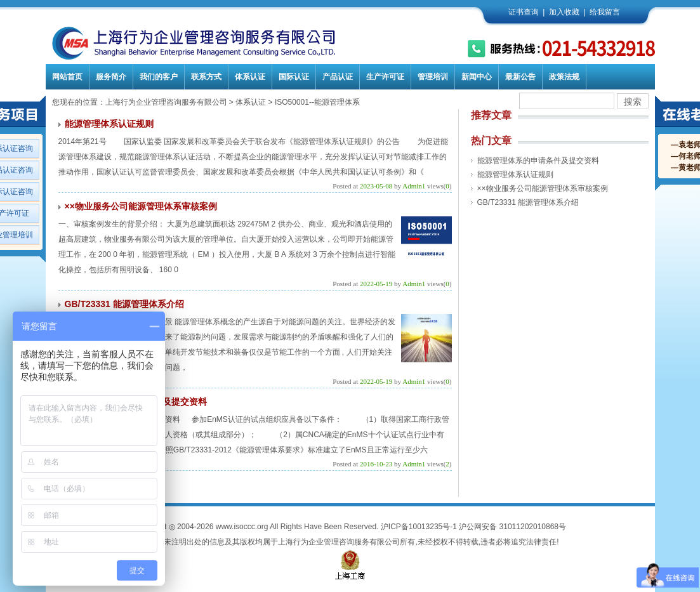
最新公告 (520, 77)
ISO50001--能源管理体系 (317, 102)
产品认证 (338, 77)
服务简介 (111, 77)
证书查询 (524, 12)
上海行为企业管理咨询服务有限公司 (166, 102)
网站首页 (67, 77)
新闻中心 (477, 77)
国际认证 (294, 77)
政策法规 (564, 77)
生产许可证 (385, 77)
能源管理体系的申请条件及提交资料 (538, 161)
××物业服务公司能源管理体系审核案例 (141, 206)
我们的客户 (159, 77)
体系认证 (250, 77)
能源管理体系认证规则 (109, 124)
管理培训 (433, 77)
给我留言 (605, 12)
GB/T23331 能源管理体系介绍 (124, 304)
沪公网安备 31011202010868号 (512, 527)
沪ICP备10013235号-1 (419, 527)
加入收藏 (564, 12)
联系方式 (206, 77)
